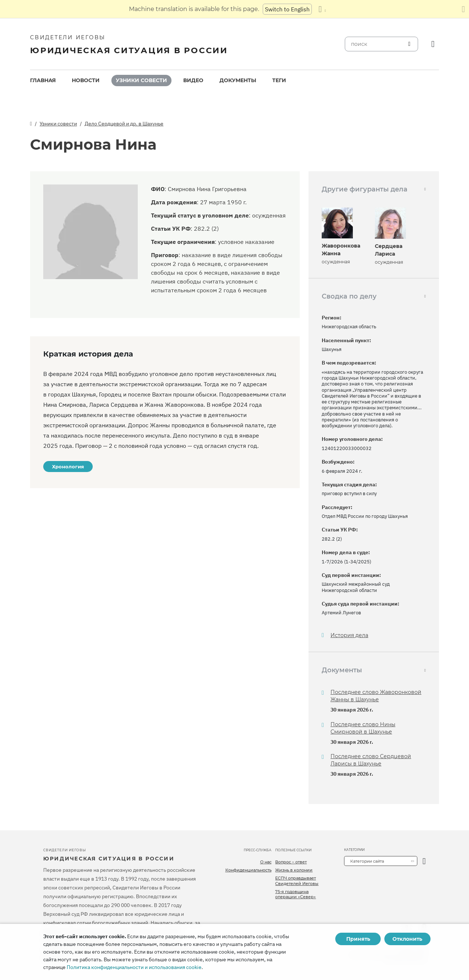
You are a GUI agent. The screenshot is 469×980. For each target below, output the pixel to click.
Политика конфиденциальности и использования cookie (134, 967)
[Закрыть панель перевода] (463, 9)
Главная (43, 80)
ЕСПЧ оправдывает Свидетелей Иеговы (297, 881)
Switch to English (287, 9)
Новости (86, 80)
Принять (358, 939)
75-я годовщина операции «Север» (296, 894)
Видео (193, 80)
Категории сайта (367, 861)
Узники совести (141, 80)
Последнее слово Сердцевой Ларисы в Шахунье (371, 760)
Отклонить (407, 939)
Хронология (68, 467)
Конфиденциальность (248, 870)
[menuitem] (43, 81)
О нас (266, 862)
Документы (238, 80)
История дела (349, 635)
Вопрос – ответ (291, 862)
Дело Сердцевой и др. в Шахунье (124, 124)
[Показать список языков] (322, 9)
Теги (279, 80)
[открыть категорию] (424, 861)
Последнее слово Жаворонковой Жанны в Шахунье (376, 696)
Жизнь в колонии (294, 870)
